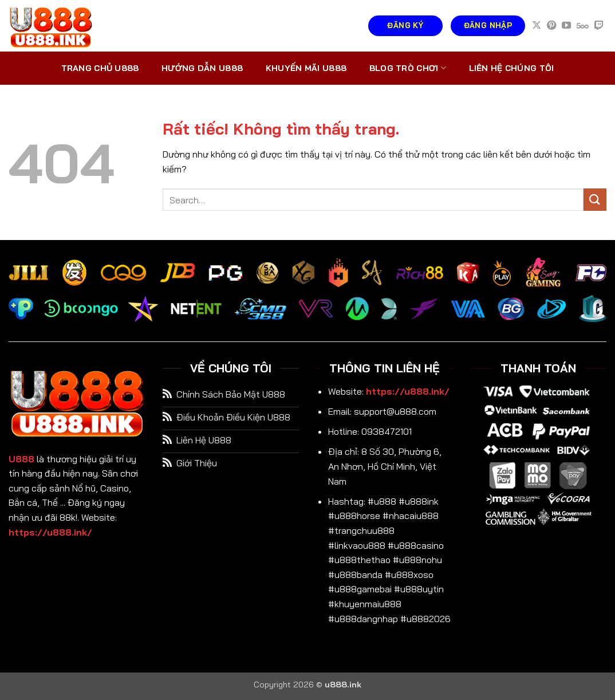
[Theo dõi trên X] (537, 26)
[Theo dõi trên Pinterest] (551, 26)
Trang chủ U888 (100, 68)
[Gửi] (595, 200)
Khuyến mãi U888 (306, 68)
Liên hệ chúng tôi (512, 68)
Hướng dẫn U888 (202, 68)
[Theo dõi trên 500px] (583, 26)
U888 (21, 459)
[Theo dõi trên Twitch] (599, 26)
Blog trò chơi (408, 68)
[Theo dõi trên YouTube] (566, 26)
